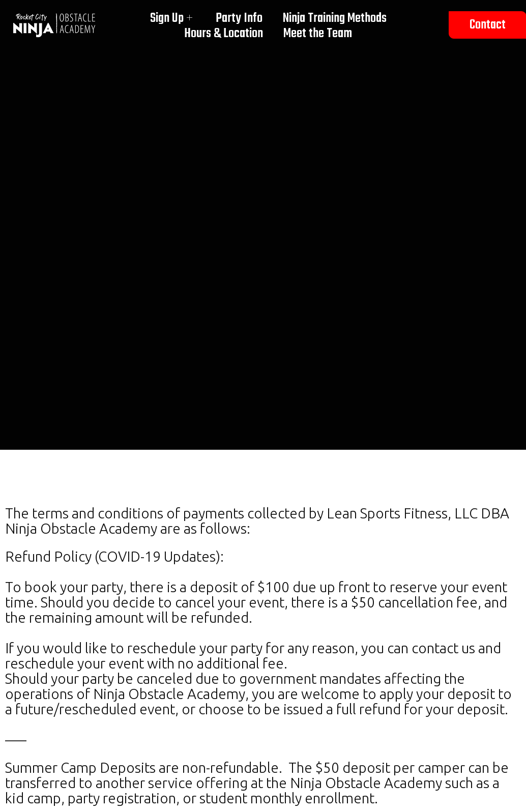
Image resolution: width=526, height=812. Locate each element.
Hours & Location (224, 34)
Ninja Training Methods (335, 18)
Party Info (239, 18)
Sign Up (171, 18)
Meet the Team (318, 34)
